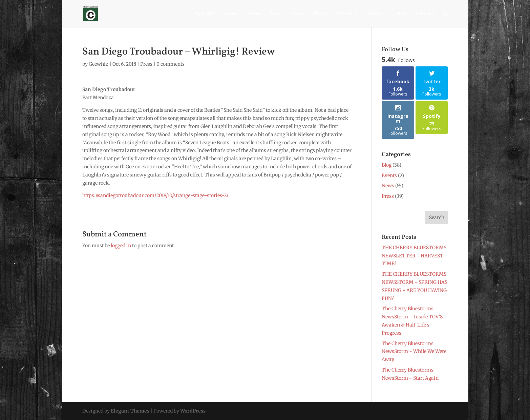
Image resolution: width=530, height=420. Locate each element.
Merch (345, 14)
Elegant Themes (130, 411)
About (231, 14)
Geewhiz (99, 64)
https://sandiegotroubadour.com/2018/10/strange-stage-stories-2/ (155, 195)
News (276, 14)
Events (389, 175)
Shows (254, 14)
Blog (402, 14)
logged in (121, 246)
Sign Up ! (205, 14)
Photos (321, 14)
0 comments (171, 64)
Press (298, 14)
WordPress (193, 411)
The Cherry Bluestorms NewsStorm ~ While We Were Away (414, 352)
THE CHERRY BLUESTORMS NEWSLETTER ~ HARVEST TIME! (414, 256)
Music (375, 14)
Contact (425, 14)
